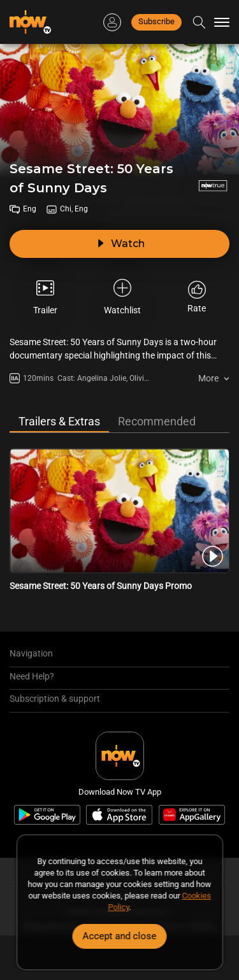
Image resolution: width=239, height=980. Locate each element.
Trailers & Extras (59, 421)
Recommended (157, 421)
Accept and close (120, 936)
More (208, 378)
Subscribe (156, 21)
